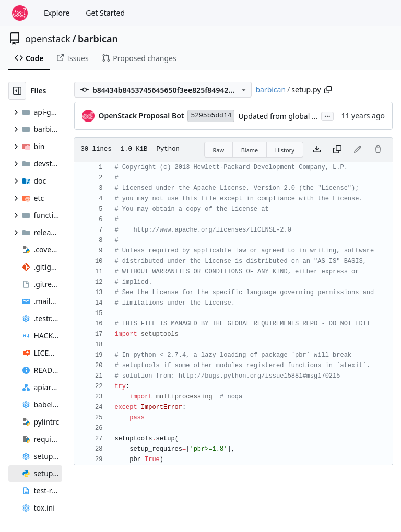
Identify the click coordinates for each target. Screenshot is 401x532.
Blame (250, 150)
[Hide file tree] (17, 91)
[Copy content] (337, 150)
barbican (98, 39)
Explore (57, 13)
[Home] (20, 13)
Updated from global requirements (298, 116)
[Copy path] (328, 90)
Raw (219, 150)
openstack (48, 39)
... (327, 115)
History (285, 150)
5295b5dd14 (211, 116)
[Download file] (317, 150)
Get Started (105, 13)
